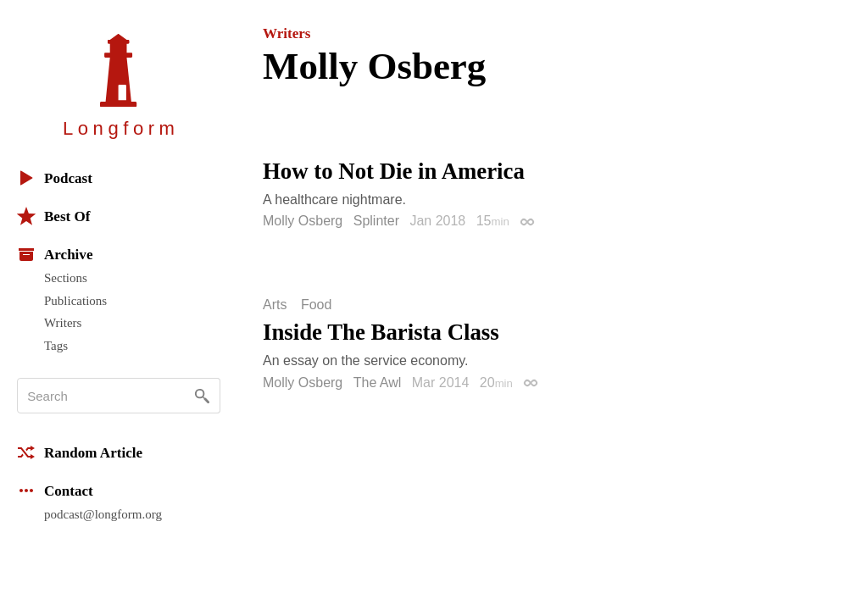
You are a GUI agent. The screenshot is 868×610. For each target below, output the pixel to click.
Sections (66, 278)
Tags (56, 346)
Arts (275, 305)
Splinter (376, 221)
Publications (75, 301)
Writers (63, 323)
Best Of (53, 216)
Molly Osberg (303, 221)
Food (316, 305)
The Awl (378, 383)
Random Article (80, 452)
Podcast (55, 178)
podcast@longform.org (103, 514)
